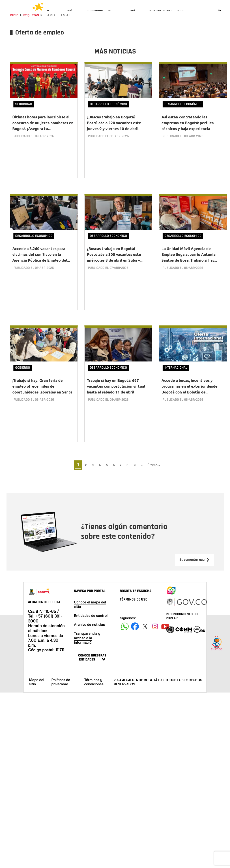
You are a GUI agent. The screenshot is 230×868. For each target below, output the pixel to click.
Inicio (14, 27)
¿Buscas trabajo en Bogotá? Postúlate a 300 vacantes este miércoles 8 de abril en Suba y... (115, 262)
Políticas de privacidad (61, 681)
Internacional (176, 371)
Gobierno (23, 371)
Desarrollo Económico (108, 116)
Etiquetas (31, 27)
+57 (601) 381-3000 (45, 618)
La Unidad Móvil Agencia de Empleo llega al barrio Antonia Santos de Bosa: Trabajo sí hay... (189, 262)
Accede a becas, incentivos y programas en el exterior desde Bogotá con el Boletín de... (189, 390)
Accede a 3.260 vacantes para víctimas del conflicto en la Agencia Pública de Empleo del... (41, 262)
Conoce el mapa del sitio (90, 604)
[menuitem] (54, 15)
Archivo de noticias (89, 624)
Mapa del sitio (37, 681)
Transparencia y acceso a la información (87, 638)
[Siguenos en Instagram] (155, 626)
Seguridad (24, 116)
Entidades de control (91, 615)
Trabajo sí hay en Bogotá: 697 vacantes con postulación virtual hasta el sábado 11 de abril (116, 390)
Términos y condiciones (94, 681)
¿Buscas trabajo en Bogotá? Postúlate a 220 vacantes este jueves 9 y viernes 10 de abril (114, 135)
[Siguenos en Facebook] (125, 626)
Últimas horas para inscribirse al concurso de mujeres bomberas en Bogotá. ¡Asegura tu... (43, 135)
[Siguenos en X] (145, 626)
